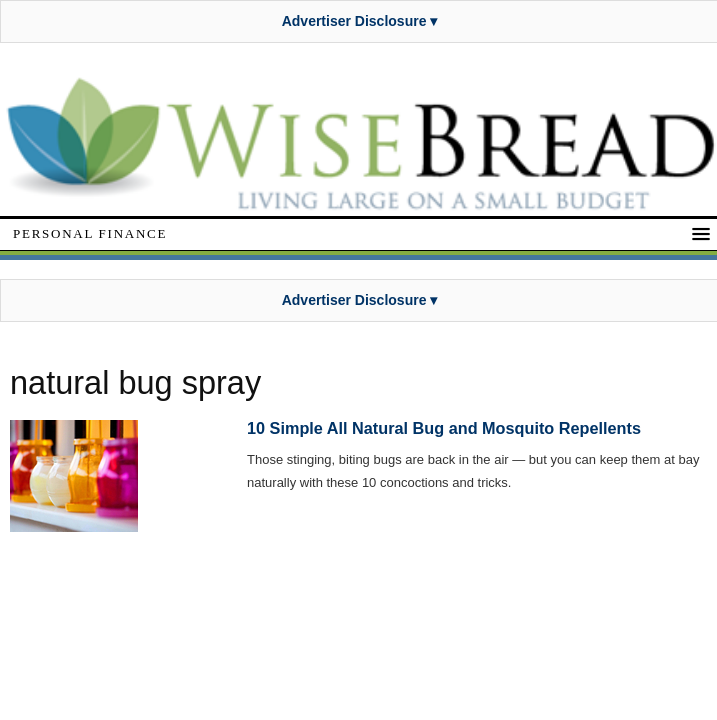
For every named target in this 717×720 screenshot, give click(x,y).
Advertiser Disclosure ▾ (360, 21)
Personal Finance (90, 233)
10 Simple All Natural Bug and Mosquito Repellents (444, 428)
